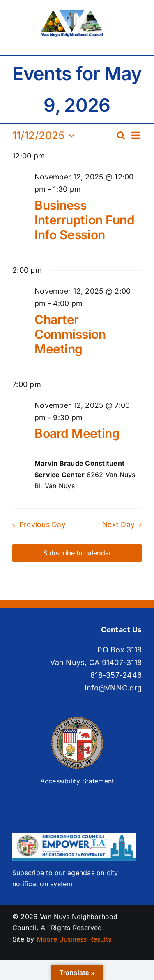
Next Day (118, 524)
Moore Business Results (74, 939)
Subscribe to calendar (77, 553)
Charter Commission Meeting (70, 334)
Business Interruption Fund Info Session (84, 220)
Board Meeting (77, 433)
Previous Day (43, 524)
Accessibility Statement (77, 781)
